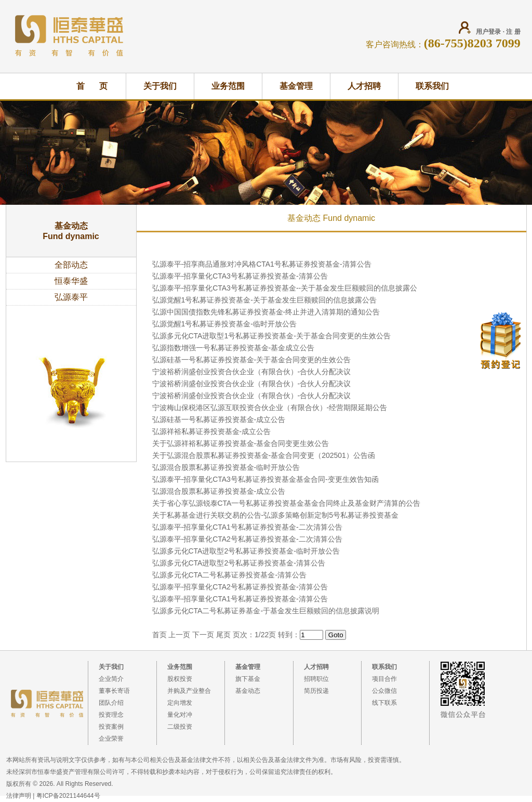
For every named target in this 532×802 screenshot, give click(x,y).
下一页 (203, 635)
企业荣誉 (111, 739)
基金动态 (248, 691)
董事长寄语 (114, 691)
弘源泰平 (71, 297)
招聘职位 (316, 679)
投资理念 (111, 715)
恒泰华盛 (71, 281)
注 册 (513, 32)
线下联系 (384, 703)
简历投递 (316, 691)
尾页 (223, 635)
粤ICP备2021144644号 (68, 796)
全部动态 (71, 265)
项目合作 (384, 679)
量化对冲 (180, 715)
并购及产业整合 (189, 691)
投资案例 (111, 727)
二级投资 (180, 727)
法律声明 (19, 796)
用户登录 (488, 32)
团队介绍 (111, 703)
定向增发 (180, 703)
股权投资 (180, 679)
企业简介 (111, 679)
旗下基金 (248, 679)
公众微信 (384, 691)
